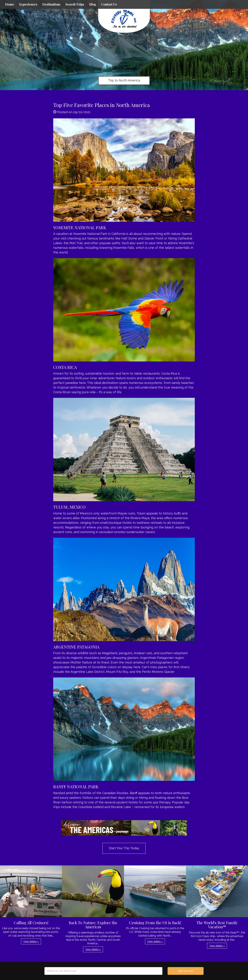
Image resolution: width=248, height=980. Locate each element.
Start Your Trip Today (124, 848)
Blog (93, 4)
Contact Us (109, 4)
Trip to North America (124, 80)
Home (10, 4)
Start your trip (186, 971)
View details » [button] (31, 941)
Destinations (51, 4)
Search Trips (75, 4)
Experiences (28, 4)
